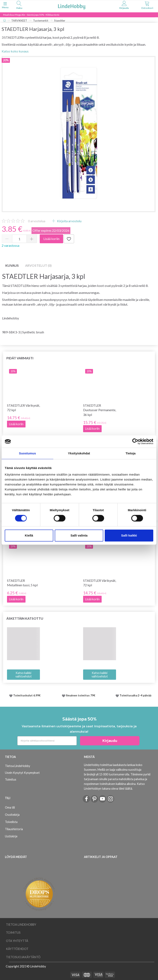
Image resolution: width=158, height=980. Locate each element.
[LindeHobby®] (72, 6)
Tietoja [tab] (131, 453)
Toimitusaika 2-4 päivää (135, 695)
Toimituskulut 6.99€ (27, 695)
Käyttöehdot (17, 949)
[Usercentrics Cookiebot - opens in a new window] (135, 441)
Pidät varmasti (20, 358)
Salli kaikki (129, 535)
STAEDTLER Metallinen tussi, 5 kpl (22, 583)
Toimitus (11, 779)
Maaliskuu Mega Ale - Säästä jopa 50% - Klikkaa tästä (31, 15)
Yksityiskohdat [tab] (79, 453)
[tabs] (19, 6)
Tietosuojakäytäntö (23, 957)
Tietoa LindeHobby (17, 766)
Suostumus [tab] (27, 453)
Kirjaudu (110, 741)
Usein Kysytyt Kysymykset (22, 773)
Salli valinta (79, 535)
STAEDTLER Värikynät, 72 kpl (23, 408)
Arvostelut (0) (38, 265)
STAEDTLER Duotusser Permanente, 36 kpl (100, 410)
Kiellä (29, 535)
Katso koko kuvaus (15, 51)
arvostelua (37, 221)
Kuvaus (12, 265)
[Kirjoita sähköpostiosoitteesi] (47, 741)
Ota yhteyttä (17, 941)
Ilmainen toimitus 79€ (81, 695)
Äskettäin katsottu (25, 618)
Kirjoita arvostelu (69, 221)
